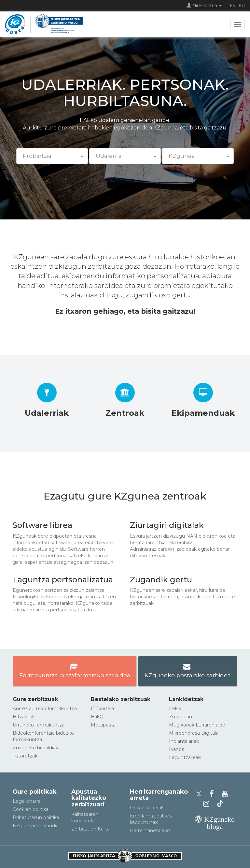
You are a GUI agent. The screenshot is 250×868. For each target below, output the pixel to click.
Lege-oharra (27, 801)
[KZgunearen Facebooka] (214, 794)
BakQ (97, 717)
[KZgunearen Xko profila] (201, 794)
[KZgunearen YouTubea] (226, 794)
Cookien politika (31, 809)
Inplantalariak (184, 741)
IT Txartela (102, 709)
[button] (52, 156)
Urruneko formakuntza (39, 725)
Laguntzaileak (185, 757)
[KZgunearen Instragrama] (208, 804)
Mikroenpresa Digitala (194, 733)
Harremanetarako (150, 831)
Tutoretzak (25, 756)
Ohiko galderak (147, 808)
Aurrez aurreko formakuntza (45, 709)
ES (232, 5)
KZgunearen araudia (36, 826)
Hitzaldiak (24, 717)
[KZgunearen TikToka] (220, 804)
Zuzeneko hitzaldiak (35, 748)
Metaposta (103, 725)
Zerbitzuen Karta (90, 829)
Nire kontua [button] (204, 5)
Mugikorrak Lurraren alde (197, 725)
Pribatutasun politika (36, 817)
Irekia (175, 709)
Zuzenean (181, 717)
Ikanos (176, 749)
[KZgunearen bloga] (215, 826)
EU (242, 5)
